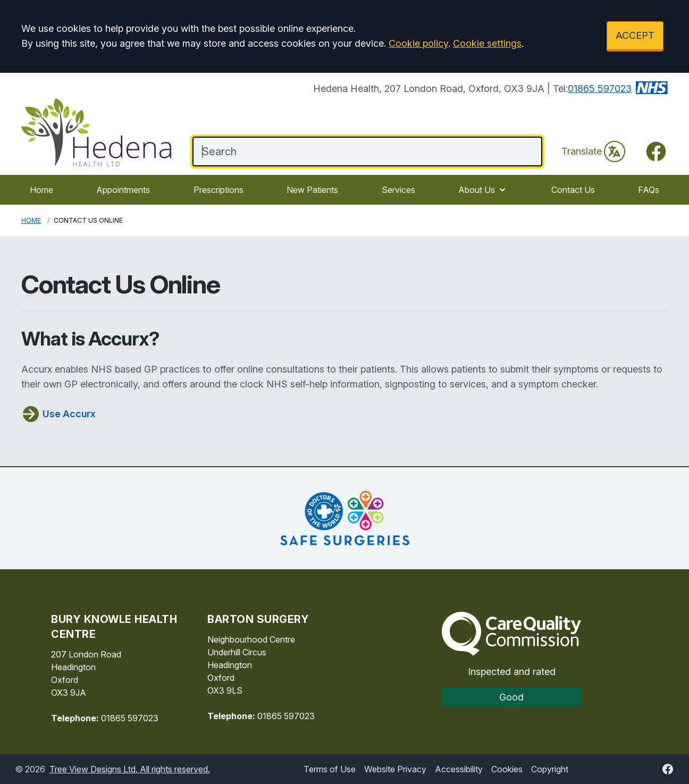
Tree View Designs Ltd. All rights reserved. (130, 769)
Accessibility (459, 769)
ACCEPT (635, 35)
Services (398, 190)
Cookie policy (418, 43)
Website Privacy (395, 769)
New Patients (312, 190)
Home (41, 190)
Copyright (550, 769)
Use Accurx (58, 414)
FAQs (649, 190)
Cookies (507, 769)
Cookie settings (487, 43)
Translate (593, 151)
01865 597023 (600, 88)
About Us (483, 190)
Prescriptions (219, 190)
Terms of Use (330, 769)
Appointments (123, 190)
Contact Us (573, 190)
